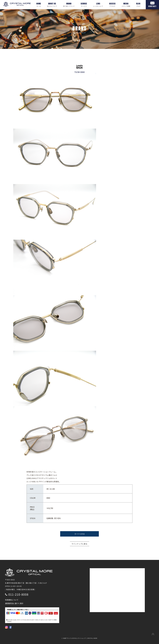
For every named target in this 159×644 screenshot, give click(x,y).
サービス (84, 5)
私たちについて (52, 5)
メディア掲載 (126, 5)
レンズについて (98, 5)
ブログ (138, 5)
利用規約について (12, 600)
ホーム (39, 5)
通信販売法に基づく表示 (14, 603)
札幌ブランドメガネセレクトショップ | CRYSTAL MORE (80, 638)
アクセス (112, 5)
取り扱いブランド (69, 5)
